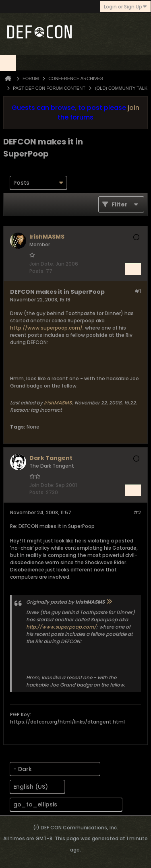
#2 (137, 512)
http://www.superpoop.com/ (46, 328)
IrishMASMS (58, 403)
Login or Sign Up (125, 7)
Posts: (37, 271)
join (133, 108)
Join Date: (42, 264)
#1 (138, 291)
